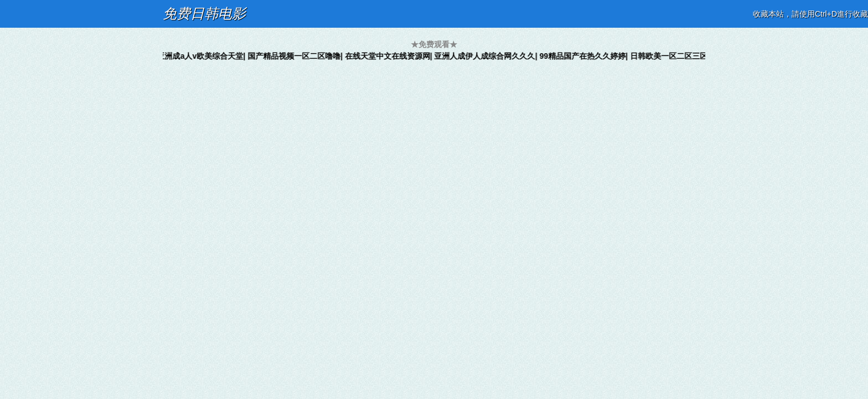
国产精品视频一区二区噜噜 (297, 56)
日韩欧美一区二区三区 (672, 56)
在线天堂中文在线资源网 (391, 56)
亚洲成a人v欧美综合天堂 (204, 56)
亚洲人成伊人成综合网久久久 (488, 56)
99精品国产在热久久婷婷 (586, 56)
